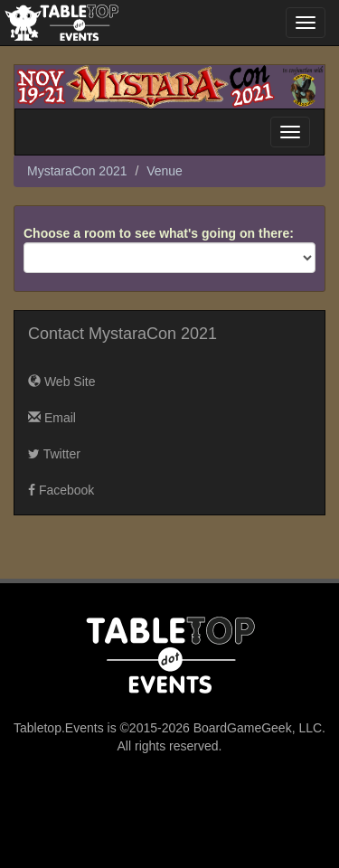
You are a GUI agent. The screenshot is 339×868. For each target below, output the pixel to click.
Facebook (61, 490)
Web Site (61, 382)
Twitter (54, 454)
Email (52, 418)
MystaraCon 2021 (77, 171)
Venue (165, 171)
